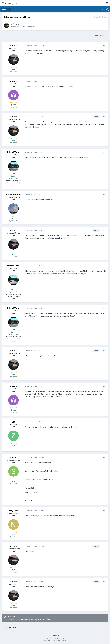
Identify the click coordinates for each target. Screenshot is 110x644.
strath (13, 457)
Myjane (16, 24)
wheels (13, 81)
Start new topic (100, 35)
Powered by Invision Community (55, 641)
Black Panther (13, 195)
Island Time (13, 152)
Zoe (13, 422)
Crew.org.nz (10, 3)
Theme (55, 636)
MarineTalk (31, 27)
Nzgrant (13, 510)
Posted (35, 46)
